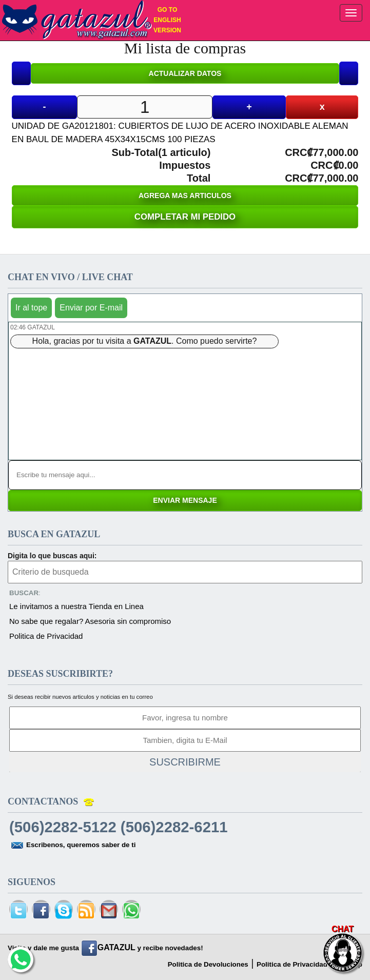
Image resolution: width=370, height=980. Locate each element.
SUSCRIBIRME (185, 762)
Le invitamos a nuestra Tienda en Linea (76, 606)
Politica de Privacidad (46, 636)
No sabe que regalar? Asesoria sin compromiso (90, 621)
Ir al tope (31, 308)
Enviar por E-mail (91, 308)
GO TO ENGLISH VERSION (167, 20)
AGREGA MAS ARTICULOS (185, 195)
